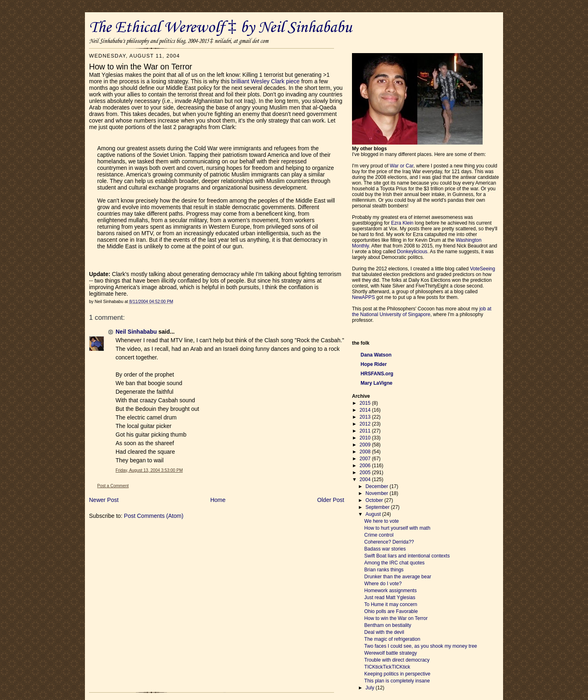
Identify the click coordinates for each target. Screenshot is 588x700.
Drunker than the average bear (398, 577)
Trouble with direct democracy (397, 660)
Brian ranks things (384, 570)
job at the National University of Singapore (422, 312)
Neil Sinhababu (136, 332)
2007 (366, 459)
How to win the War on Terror (396, 618)
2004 (366, 479)
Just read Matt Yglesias (390, 597)
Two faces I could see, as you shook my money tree (421, 646)
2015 (366, 403)
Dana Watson (376, 355)
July (371, 688)
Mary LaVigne (376, 383)
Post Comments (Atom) (154, 516)
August (374, 514)
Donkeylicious (412, 252)
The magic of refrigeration (392, 639)
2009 (366, 445)
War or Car (402, 166)
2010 (366, 438)
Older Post (331, 500)
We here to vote (382, 521)
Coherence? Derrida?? (389, 542)
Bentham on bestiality (388, 625)
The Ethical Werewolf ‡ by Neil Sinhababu (220, 28)
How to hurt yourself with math (397, 528)
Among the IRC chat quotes (394, 563)
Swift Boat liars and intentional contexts (407, 556)
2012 (366, 424)
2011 (366, 431)
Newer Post (104, 500)
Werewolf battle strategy (391, 653)
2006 (366, 466)
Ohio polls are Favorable (391, 611)
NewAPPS (363, 297)
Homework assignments (390, 591)
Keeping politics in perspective (397, 674)
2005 (366, 473)
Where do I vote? (383, 584)
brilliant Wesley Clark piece (265, 81)
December (378, 486)
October (375, 500)
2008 (366, 452)
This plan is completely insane (397, 681)
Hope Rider (374, 364)
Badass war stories (385, 549)
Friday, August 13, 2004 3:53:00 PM (149, 470)
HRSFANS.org (377, 374)
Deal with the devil (384, 632)
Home (218, 500)
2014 (366, 410)
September (378, 507)
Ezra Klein (402, 223)
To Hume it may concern (391, 604)
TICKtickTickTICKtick (387, 667)
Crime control (379, 535)
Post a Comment (113, 486)
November (378, 493)
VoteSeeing (483, 269)
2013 (366, 417)
